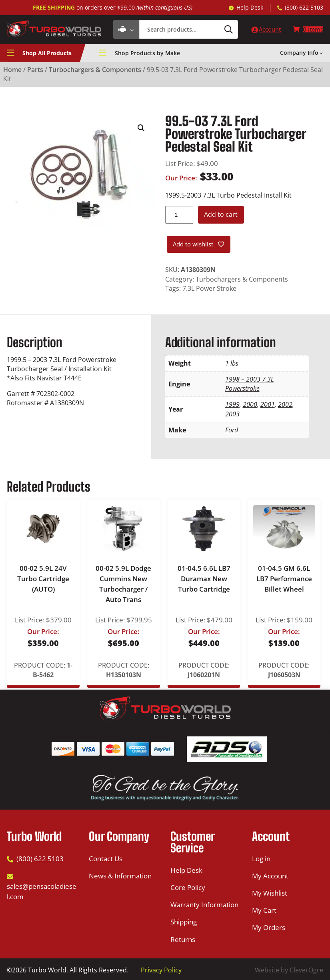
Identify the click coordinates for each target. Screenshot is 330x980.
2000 (250, 406)
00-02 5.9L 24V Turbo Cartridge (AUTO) (43, 580)
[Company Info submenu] (321, 54)
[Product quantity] (179, 216)
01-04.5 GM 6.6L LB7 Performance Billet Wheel (284, 580)
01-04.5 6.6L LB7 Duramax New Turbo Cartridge (204, 580)
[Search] (221, 30)
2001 (268, 406)
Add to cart (221, 216)
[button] (141, 129)
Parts (35, 71)
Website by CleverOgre (289, 970)
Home (12, 71)
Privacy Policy (161, 970)
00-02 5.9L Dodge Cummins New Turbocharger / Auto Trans (123, 585)
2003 (232, 416)
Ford (232, 432)
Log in (261, 859)
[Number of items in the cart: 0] (307, 30)
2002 (285, 406)
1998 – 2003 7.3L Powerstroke (250, 385)
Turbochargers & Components (95, 71)
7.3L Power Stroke (209, 290)
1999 (232, 406)
